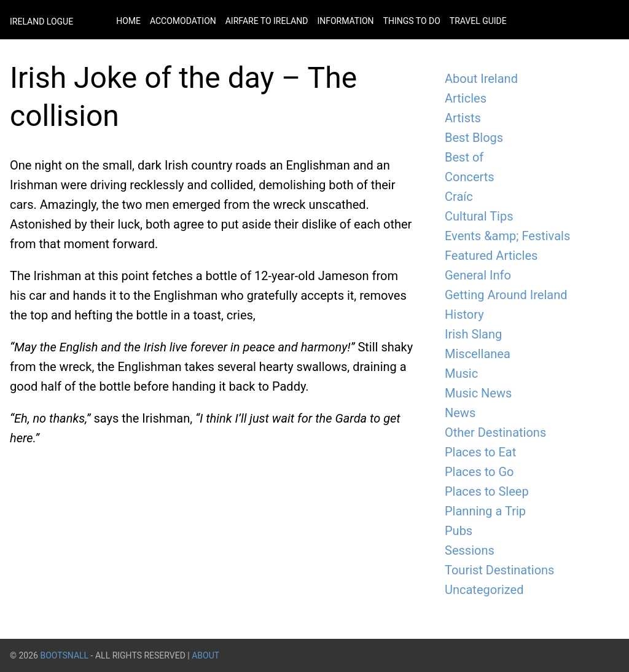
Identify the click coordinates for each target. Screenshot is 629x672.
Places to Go (479, 472)
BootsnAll (64, 655)
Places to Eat (480, 452)
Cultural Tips (479, 216)
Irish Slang (473, 334)
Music (461, 373)
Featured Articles (491, 256)
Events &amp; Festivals (507, 236)
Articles (466, 98)
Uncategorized (484, 590)
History (464, 315)
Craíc (459, 197)
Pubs (459, 531)
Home (128, 21)
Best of (464, 157)
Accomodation (183, 21)
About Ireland (481, 79)
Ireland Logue (41, 21)
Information (345, 21)
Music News (478, 393)
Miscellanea (478, 354)
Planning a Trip (485, 511)
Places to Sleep (487, 491)
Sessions (470, 550)
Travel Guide (478, 21)
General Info (478, 275)
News (460, 413)
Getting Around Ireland (506, 295)
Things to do (412, 21)
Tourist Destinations (499, 570)
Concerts (470, 177)
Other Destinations (495, 432)
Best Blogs (474, 138)
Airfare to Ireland (267, 21)
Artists (463, 118)
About (205, 655)
